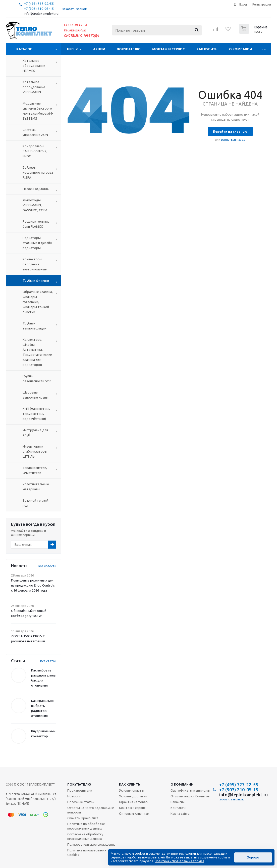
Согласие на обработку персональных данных (85, 836)
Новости (74, 796)
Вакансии (178, 802)
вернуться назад (233, 140)
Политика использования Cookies (87, 852)
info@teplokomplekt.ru (41, 14)
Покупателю (129, 49)
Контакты (178, 808)
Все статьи (48, 661)
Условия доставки (133, 796)
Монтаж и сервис (169, 49)
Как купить (207, 49)
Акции (99, 49)
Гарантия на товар (133, 802)
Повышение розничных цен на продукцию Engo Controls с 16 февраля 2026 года (33, 585)
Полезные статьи (81, 802)
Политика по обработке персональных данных (86, 826)
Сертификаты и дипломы (190, 790)
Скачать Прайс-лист (83, 818)
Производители (80, 790)
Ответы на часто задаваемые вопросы (91, 810)
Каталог (24, 49)
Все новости (47, 566)
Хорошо (253, 857)
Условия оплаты (132, 790)
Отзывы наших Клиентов (190, 796)
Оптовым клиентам (134, 813)
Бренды (74, 49)
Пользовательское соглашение (91, 844)
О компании (241, 49)
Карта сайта (180, 813)
